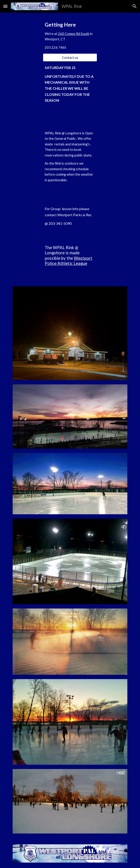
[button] (5, 6)
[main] (70, 36)
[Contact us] (70, 57)
